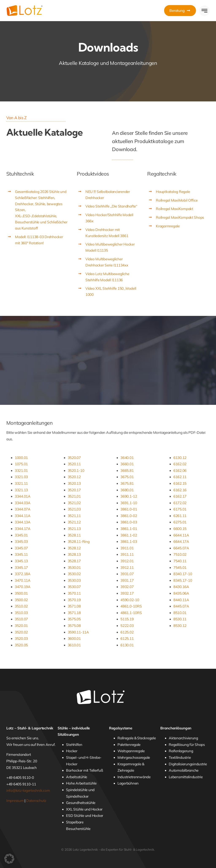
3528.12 (74, 548)
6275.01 (180, 522)
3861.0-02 (129, 516)
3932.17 (127, 593)
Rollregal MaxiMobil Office (177, 200)
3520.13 (74, 483)
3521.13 (74, 529)
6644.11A (181, 535)
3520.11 (74, 464)
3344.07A (23, 509)
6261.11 (180, 516)
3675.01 (127, 477)
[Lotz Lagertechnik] (30, 7)
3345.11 (21, 554)
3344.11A (23, 516)
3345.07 (21, 548)
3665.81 (127, 470)
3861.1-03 (129, 541)
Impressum (15, 800)
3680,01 (127, 490)
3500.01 (21, 593)
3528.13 (74, 554)
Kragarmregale (168, 226)
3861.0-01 (129, 509)
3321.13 (21, 490)
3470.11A (23, 580)
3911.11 (127, 554)
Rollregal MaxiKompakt (175, 209)
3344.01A (23, 496)
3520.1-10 (76, 470)
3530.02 (74, 574)
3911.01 (127, 548)
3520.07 (74, 458)
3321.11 (21, 483)
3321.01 (21, 470)
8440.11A (181, 600)
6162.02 (180, 464)
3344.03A (23, 503)
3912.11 (127, 567)
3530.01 (74, 567)
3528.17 (74, 561)
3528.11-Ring (79, 541)
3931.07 (127, 574)
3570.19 (74, 600)
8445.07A (181, 606)
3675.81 (127, 483)
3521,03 (74, 509)
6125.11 (127, 638)
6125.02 (127, 632)
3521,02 (74, 503)
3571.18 (74, 613)
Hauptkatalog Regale (173, 192)
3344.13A (23, 522)
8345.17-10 (183, 580)
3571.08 (74, 606)
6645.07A (181, 548)
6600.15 (180, 529)
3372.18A (23, 574)
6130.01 (127, 645)
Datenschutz (36, 800)
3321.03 (21, 477)
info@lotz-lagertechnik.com (28, 790)
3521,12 (74, 522)
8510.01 (180, 613)
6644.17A (181, 541)
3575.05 (74, 619)
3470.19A (23, 587)
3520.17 (74, 490)
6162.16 (180, 490)
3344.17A (23, 529)
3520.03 (21, 638)
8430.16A (181, 587)
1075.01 (21, 464)
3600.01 (74, 638)
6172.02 (180, 503)
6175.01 (180, 509)
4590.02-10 (130, 600)
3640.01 (127, 458)
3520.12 (74, 477)
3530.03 (74, 580)
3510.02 (21, 606)
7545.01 (180, 567)
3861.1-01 (129, 529)
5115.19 (127, 619)
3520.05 (21, 645)
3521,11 (74, 516)
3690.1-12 (129, 496)
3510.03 (21, 613)
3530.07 (74, 587)
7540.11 (180, 561)
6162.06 (180, 470)
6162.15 (180, 483)
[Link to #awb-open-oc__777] (204, 11)
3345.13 (21, 561)
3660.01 (127, 464)
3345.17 (21, 567)
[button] (9, 859)
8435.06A (181, 593)
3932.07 (127, 587)
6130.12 (180, 458)
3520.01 (21, 626)
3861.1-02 (129, 535)
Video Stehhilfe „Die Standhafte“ (111, 206)
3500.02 (21, 600)
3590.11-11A (78, 632)
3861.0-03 (129, 522)
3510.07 (21, 619)
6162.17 (180, 496)
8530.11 (180, 619)
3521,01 (74, 496)
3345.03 (21, 541)
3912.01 (127, 561)
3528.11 (74, 535)
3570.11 (74, 593)
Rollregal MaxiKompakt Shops (180, 217)
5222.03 (127, 626)
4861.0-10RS (131, 606)
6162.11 (180, 477)
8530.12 (180, 626)
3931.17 (127, 580)
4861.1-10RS (131, 613)
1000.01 (21, 458)
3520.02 (21, 632)
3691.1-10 (129, 503)
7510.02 (180, 554)
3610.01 (74, 645)
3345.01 (21, 535)
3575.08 (74, 626)
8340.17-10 (183, 574)
